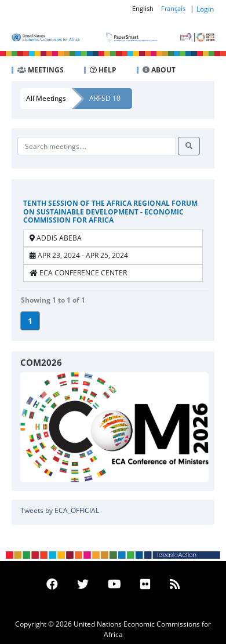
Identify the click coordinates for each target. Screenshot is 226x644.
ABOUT (159, 70)
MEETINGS (41, 70)
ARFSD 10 (105, 98)
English (143, 8)
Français (173, 8)
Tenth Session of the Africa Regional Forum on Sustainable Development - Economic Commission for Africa (110, 212)
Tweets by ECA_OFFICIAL (60, 510)
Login (205, 9)
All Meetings (46, 98)
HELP (103, 70)
